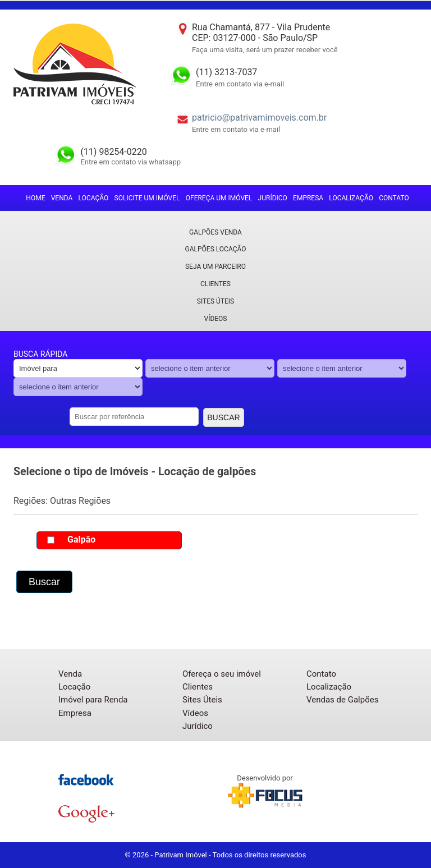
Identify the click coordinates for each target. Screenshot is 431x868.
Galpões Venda (215, 232)
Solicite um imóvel (147, 198)
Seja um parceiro (215, 267)
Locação (94, 198)
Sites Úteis (215, 301)
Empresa (308, 198)
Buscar (223, 417)
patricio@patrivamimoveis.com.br (259, 118)
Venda (62, 198)
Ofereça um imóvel (219, 198)
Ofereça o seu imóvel (222, 674)
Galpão (81, 539)
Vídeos (216, 319)
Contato (394, 198)
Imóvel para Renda (93, 700)
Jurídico (273, 198)
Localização (351, 198)
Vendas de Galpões (342, 700)
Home (35, 198)
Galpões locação (216, 249)
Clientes (215, 284)
